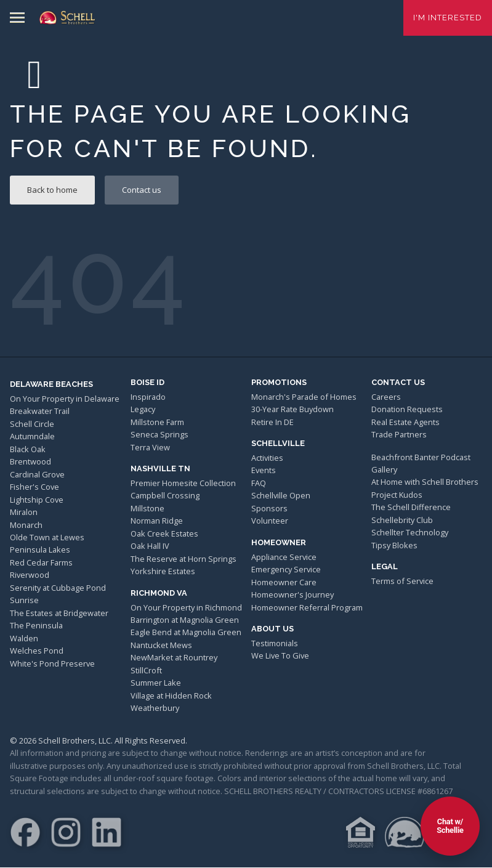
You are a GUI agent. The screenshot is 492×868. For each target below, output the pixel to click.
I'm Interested (448, 18)
